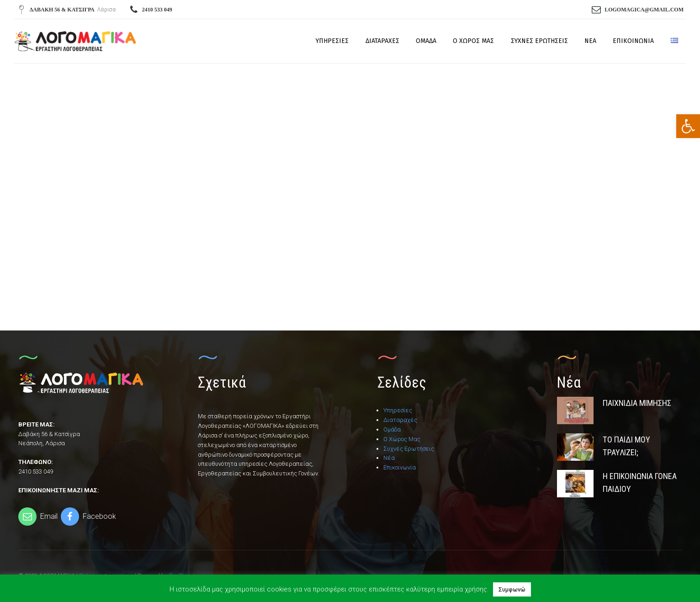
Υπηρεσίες (332, 41)
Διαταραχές (382, 41)
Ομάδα (426, 41)
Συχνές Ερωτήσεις (539, 41)
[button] (688, 126)
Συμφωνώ (512, 589)
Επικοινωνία (633, 41)
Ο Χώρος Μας (473, 41)
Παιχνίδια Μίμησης (637, 403)
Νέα (590, 41)
